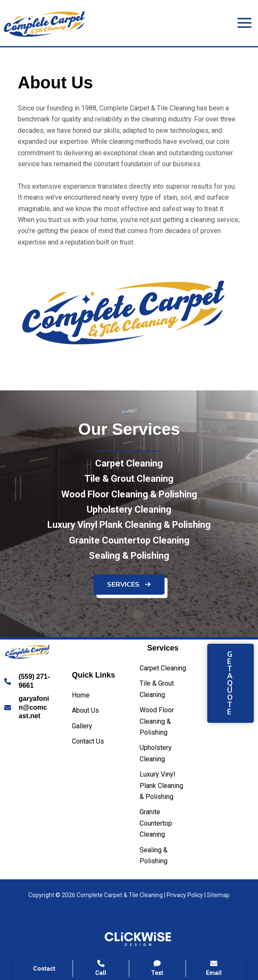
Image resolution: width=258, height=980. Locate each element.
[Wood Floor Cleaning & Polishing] (129, 498)
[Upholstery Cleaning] (129, 514)
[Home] (81, 695)
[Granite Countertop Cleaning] (129, 545)
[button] (129, 588)
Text (158, 968)
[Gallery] (82, 726)
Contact (44, 969)
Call (101, 968)
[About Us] (85, 711)
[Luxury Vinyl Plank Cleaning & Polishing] (129, 529)
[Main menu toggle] (244, 23)
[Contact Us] (88, 741)
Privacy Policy (185, 895)
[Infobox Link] (27, 681)
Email (214, 968)
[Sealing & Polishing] (129, 560)
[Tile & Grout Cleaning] (129, 483)
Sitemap (218, 895)
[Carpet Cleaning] (129, 468)
